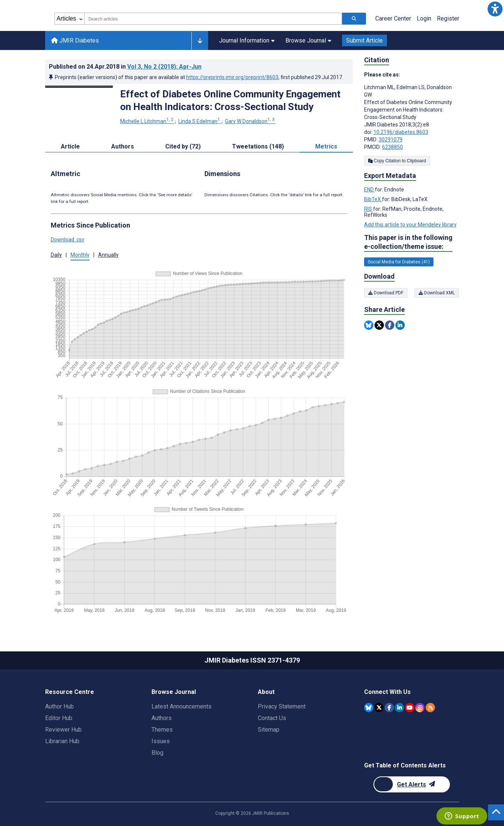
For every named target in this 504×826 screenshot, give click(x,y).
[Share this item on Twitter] (379, 325)
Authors (162, 718)
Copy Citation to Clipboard (397, 161)
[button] (495, 9)
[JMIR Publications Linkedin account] (399, 708)
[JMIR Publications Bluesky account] (369, 708)
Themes (162, 730)
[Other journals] (200, 41)
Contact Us (272, 718)
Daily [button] (56, 255)
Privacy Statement (282, 706)
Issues (161, 741)
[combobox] (213, 19)
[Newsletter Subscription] (412, 784)
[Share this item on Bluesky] (369, 325)
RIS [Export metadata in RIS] (369, 209)
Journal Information (247, 40)
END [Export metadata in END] (370, 190)
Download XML (437, 293)
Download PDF (386, 293)
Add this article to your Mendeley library (410, 225)
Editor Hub (59, 718)
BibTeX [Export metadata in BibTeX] (373, 199)
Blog (157, 753)
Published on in (125, 67)
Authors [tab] (123, 146)
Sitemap (269, 730)
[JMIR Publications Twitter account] (379, 708)
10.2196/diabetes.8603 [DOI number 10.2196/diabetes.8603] (401, 132)
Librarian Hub (62, 741)
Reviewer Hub (63, 730)
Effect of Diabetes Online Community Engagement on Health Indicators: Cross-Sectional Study (230, 100)
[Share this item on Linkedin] (400, 325)
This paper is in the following (408, 242)
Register (448, 18)
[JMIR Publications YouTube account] (410, 708)
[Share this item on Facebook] (390, 325)
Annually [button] (108, 255)
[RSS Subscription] (430, 708)
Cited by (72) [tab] (183, 146)
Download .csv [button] (68, 240)
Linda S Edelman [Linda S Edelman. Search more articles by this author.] (200, 121)
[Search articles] (354, 19)
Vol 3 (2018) (164, 67)
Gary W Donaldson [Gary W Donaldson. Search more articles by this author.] (250, 121)
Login (424, 18)
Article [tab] (70, 146)
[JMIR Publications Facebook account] (389, 708)
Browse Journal (308, 40)
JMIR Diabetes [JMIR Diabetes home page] (75, 40)
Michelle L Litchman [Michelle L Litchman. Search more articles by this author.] (147, 121)
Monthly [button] (80, 255)
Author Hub (60, 706)
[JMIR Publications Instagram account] (420, 708)
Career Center (393, 18)
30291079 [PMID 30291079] (391, 140)
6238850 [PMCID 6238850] (392, 147)
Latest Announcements (181, 706)
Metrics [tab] (326, 146)
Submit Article (364, 40)
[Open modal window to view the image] (79, 87)
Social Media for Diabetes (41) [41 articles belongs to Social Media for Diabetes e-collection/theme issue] (399, 262)
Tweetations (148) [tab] (258, 146)
